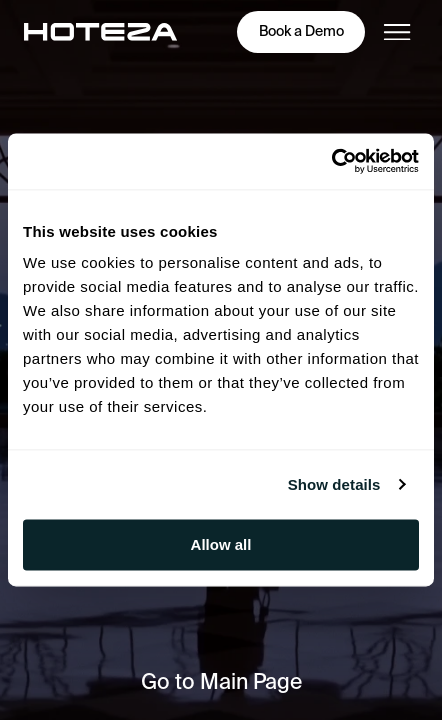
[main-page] (100, 32)
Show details (334, 484)
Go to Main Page (221, 681)
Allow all (221, 544)
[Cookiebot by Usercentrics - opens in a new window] (331, 161)
